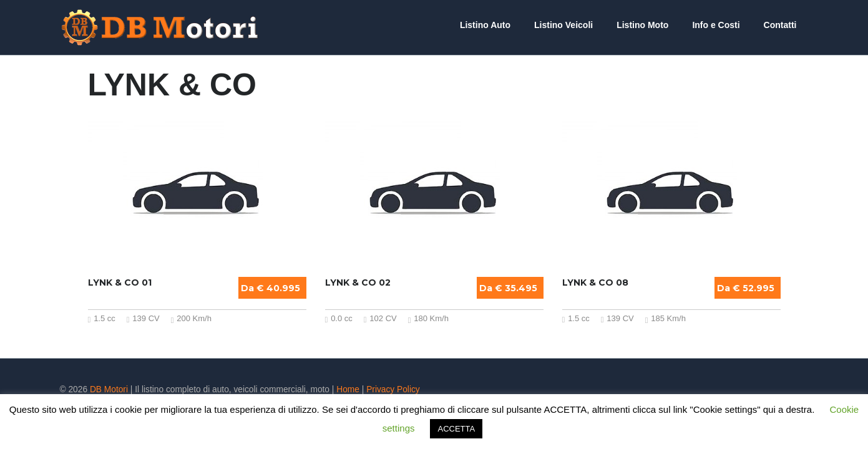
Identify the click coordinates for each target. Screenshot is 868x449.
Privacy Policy (393, 389)
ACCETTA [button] (456, 429)
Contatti (783, 25)
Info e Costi (725, 25)
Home (348, 389)
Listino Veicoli (585, 25)
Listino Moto (658, 25)
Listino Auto (513, 25)
